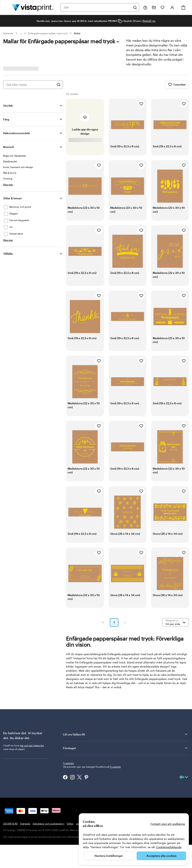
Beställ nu (149, 21)
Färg (6, 119)
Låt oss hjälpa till (125, 734)
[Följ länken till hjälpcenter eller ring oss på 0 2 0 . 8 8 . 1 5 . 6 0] (145, 7)
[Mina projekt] (154, 7)
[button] (103, 622)
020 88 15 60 (10, 816)
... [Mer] (21, 33)
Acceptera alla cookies (161, 856)
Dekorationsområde (17, 133)
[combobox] (97, 7)
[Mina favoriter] (163, 7)
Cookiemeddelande (169, 847)
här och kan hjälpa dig (32, 745)
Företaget (125, 748)
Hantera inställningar (109, 856)
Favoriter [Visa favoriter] (177, 85)
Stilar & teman (12, 198)
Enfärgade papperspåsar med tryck (48, 33)
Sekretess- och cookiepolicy (48, 816)
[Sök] (135, 7)
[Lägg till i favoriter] (141, 104)
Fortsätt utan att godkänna (168, 824)
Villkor (70, 816)
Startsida (8, 33)
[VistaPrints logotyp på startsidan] (33, 7)
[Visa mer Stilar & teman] (8, 240)
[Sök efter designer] (59, 85)
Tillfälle (8, 254)
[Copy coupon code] (120, 21)
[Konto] (172, 7)
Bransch (9, 147)
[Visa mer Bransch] (8, 185)
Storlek (8, 106)
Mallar (77, 33)
